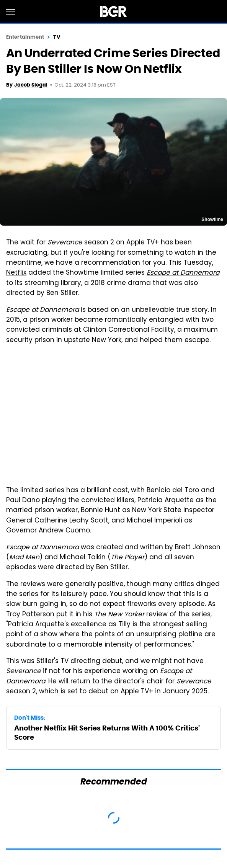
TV (56, 37)
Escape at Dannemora (183, 273)
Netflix (16, 273)
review (131, 615)
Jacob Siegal (31, 85)
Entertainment (25, 37)
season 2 (81, 243)
